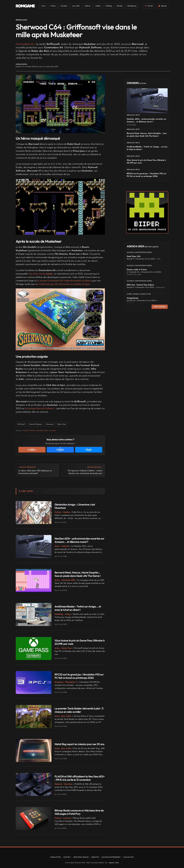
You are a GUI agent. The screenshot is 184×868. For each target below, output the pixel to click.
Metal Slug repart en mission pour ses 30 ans (79, 744)
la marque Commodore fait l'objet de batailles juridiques (64, 281)
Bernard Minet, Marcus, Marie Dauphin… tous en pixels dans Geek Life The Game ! (78, 574)
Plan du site (128, 857)
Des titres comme (41, 274)
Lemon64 (53, 430)
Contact (67, 857)
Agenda (111, 863)
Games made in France (137, 269)
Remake (120, 6)
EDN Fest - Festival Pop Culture (140, 285)
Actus (43, 6)
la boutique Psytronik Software (39, 408)
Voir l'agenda (160, 307)
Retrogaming (132, 6)
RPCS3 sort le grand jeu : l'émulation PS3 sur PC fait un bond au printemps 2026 (79, 676)
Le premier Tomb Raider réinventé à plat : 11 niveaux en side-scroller (79, 710)
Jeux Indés (76, 6)
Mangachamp (133, 298)
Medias (98, 6)
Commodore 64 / (26, 44)
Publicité (95, 857)
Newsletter (56, 857)
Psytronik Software (35, 424)
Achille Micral (21, 64)
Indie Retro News (42, 430)
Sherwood (50, 424)
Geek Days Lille (134, 256)
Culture (53, 6)
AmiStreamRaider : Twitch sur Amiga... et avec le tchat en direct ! (78, 608)
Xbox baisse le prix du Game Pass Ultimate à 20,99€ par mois (146, 161)
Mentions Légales (81, 857)
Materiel (88, 6)
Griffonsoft (21, 424)
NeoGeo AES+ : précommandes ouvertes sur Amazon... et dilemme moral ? (79, 540)
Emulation (64, 6)
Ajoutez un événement (111, 857)
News (117, 863)
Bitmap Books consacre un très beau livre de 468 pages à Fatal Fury (79, 812)
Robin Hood (62, 424)
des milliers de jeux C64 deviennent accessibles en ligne (62, 284)
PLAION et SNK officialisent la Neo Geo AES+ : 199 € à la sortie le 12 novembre (80, 778)
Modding (109, 6)
